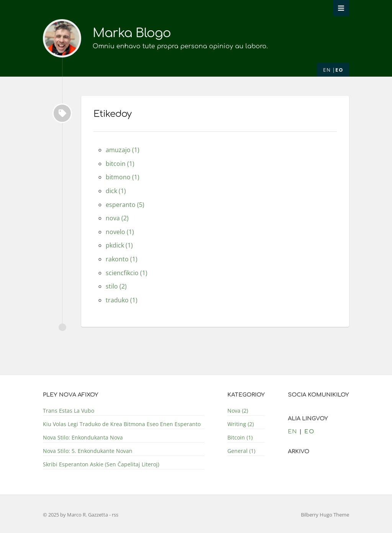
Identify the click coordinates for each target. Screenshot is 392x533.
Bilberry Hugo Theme (325, 515)
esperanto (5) (125, 205)
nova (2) (117, 218)
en (327, 70)
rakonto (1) (122, 259)
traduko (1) (122, 300)
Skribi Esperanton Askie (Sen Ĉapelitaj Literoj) (101, 464)
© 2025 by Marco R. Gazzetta (76, 515)
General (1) (241, 451)
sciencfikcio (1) (127, 273)
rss (115, 515)
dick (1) (116, 191)
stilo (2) (116, 286)
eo (339, 70)
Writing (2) (241, 424)
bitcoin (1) (120, 164)
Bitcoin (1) (240, 437)
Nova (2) (238, 411)
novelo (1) (120, 232)
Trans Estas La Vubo (69, 411)
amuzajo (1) (122, 150)
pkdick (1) (119, 245)
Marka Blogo (132, 33)
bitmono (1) (122, 177)
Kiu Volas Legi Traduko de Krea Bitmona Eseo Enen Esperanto (122, 424)
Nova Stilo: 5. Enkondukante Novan (88, 451)
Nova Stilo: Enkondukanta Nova (83, 437)
